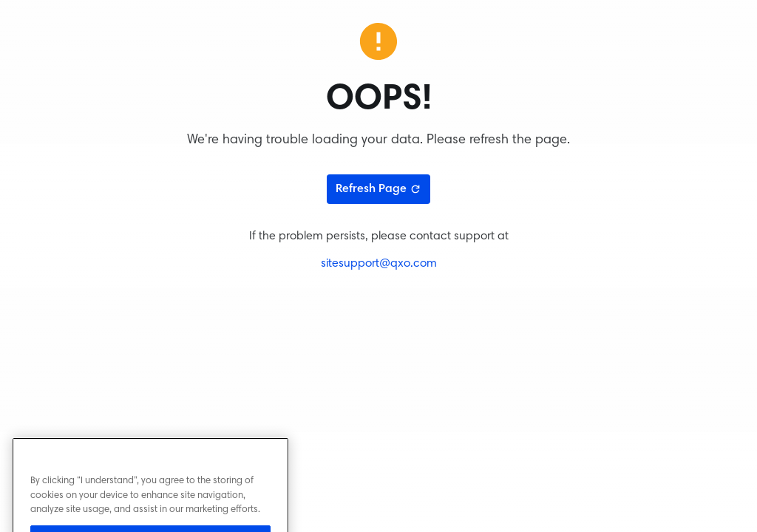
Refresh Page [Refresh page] (378, 189)
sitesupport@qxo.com (379, 264)
